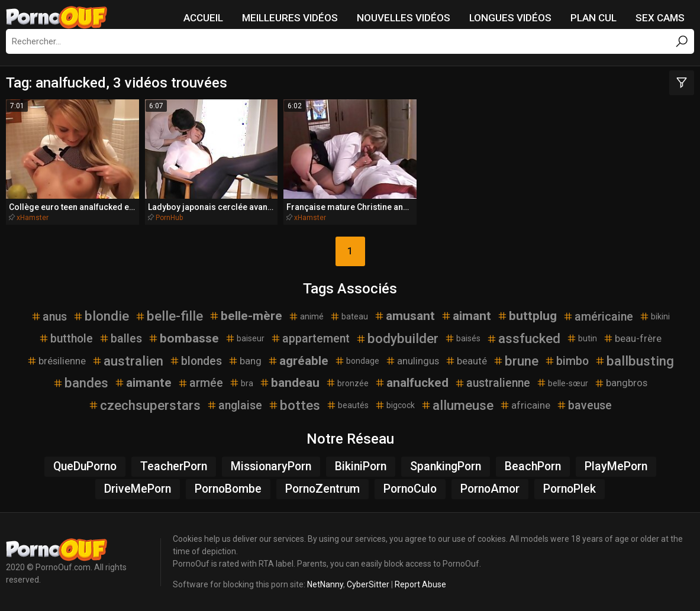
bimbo (567, 361)
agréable (298, 361)
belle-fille (169, 316)
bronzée (347, 383)
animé (306, 316)
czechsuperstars (144, 405)
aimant (466, 316)
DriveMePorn (138, 489)
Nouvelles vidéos (404, 18)
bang (245, 361)
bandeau (289, 383)
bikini (654, 316)
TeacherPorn (174, 466)
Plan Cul (593, 18)
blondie (101, 316)
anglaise (234, 405)
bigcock (395, 405)
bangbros (621, 383)
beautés (347, 405)
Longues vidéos (510, 18)
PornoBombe (228, 489)
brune (516, 361)
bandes (80, 383)
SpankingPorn (446, 466)
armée (200, 383)
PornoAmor (490, 489)
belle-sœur (562, 383)
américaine (598, 317)
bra (241, 383)
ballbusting (634, 361)
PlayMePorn (616, 466)
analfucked (412, 383)
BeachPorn (533, 466)
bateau (349, 316)
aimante (143, 383)
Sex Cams (660, 18)
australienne (492, 383)
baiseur (245, 338)
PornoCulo (410, 489)
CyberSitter (368, 584)
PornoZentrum (322, 489)
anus (49, 317)
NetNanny (325, 584)
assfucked (523, 338)
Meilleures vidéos (290, 18)
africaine (525, 405)
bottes (294, 405)
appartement (310, 339)
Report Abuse (420, 584)
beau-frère (632, 338)
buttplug (527, 316)
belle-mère (246, 316)
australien (128, 361)
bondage (357, 361)
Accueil (203, 18)
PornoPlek (570, 489)
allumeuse (457, 405)
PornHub (169, 218)
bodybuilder (397, 338)
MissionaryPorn (271, 466)
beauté (466, 361)
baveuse (584, 405)
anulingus (412, 361)
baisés (462, 338)
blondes (196, 361)
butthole (66, 339)
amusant (404, 316)
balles (120, 339)
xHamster (33, 218)
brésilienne (56, 361)
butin (582, 338)
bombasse (183, 338)
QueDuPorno (85, 466)
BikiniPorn (361, 466)
